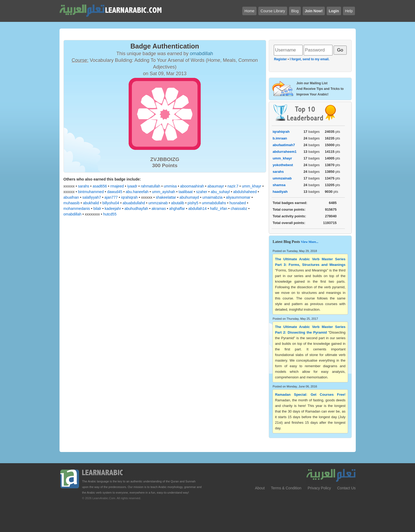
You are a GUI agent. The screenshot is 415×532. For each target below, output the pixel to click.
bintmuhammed (91, 192)
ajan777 (111, 197)
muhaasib (72, 203)
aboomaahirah (192, 186)
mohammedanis (77, 209)
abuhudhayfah (136, 209)
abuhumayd (189, 197)
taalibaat (186, 192)
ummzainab (158, 203)
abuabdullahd (134, 203)
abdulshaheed (245, 192)
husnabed (238, 203)
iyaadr (132, 186)
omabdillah (73, 214)
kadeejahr (113, 209)
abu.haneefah (137, 192)
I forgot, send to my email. (310, 59)
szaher (202, 192)
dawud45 (115, 192)
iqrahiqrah (129, 197)
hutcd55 (110, 214)
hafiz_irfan (219, 209)
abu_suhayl (220, 192)
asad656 (100, 186)
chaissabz (239, 209)
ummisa (170, 186)
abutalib (178, 203)
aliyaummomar (238, 197)
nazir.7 (233, 186)
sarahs (84, 186)
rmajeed (117, 186)
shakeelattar (166, 197)
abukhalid (91, 203)
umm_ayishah (163, 192)
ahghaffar (177, 209)
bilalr (97, 209)
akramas (159, 209)
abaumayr (216, 186)
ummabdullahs (214, 203)
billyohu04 (111, 203)
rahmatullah (150, 186)
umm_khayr (252, 186)
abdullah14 (198, 209)
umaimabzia (212, 197)
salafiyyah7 (92, 197)
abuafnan (71, 197)
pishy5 (193, 203)
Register (280, 59)
